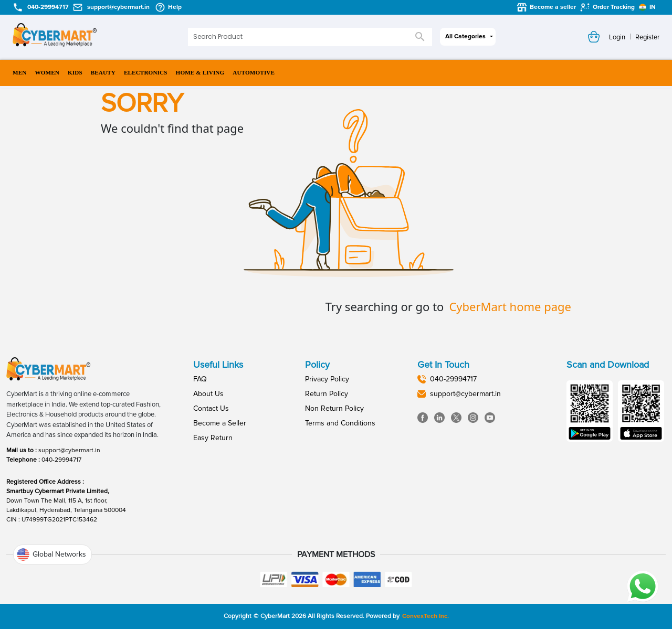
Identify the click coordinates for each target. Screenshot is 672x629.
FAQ (200, 379)
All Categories (465, 36)
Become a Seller (220, 423)
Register (647, 37)
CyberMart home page (510, 306)
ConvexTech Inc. (426, 616)
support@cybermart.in (69, 450)
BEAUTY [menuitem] (103, 73)
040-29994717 (61, 460)
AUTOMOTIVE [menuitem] (254, 73)
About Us (208, 394)
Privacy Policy (327, 379)
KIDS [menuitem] (75, 73)
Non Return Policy (334, 408)
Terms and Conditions (340, 423)
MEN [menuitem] (19, 73)
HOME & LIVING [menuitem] (200, 73)
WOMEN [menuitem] (47, 73)
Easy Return (213, 438)
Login (617, 37)
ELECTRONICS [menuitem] (146, 73)
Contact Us (211, 408)
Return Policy (327, 394)
